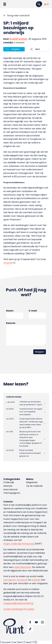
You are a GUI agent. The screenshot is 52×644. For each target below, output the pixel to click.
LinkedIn (36, 580)
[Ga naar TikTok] (30, 629)
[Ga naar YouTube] (36, 622)
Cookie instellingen (14, 609)
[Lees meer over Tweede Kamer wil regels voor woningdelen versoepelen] (26, 412)
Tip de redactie (34, 486)
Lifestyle (8, 486)
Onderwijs (9, 482)
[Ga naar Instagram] (42, 622)
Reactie (11, 323)
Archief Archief (18, 39)
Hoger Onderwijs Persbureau (19, 544)
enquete (8, 263)
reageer (15, 49)
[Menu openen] (5, 4)
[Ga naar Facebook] (30, 622)
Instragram (9, 580)
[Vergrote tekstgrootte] (48, 4)
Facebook (22, 580)
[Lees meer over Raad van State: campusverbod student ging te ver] (26, 453)
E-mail (33, 311)
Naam (10, 311)
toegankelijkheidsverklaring (18, 603)
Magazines (32, 482)
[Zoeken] (39, 4)
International (10, 490)
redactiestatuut (22, 567)
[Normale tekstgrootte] (45, 4)
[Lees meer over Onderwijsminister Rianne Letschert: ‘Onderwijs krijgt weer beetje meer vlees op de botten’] (26, 423)
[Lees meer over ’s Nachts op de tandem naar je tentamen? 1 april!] (26, 403)
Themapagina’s (12, 493)
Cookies (30, 609)
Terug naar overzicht (18, 16)
